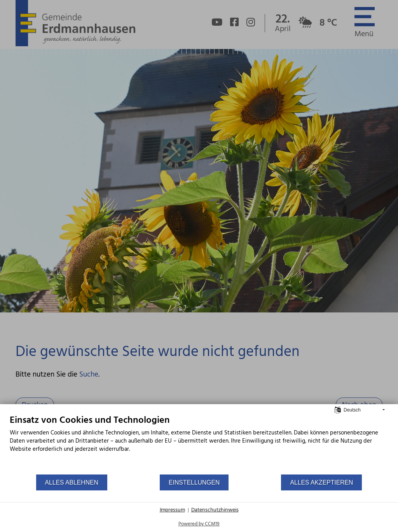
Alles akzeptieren (321, 482)
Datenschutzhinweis (215, 510)
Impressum (172, 510)
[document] (199, 444)
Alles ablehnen (72, 482)
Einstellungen (194, 482)
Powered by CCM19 (199, 524)
